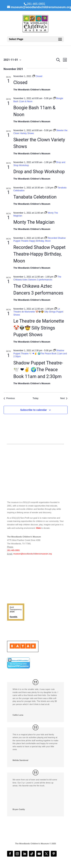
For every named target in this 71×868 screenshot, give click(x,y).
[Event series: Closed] (37, 76)
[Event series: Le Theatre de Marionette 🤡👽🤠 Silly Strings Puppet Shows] (38, 312)
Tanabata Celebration (35, 197)
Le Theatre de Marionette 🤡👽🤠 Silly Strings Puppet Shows (39, 328)
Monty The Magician (34, 222)
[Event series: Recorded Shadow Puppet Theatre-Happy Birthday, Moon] (40, 240)
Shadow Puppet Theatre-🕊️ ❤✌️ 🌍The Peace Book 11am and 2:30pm (38, 370)
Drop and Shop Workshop (39, 172)
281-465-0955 (13, 550)
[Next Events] (64, 398)
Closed (20, 83)
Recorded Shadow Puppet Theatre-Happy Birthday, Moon (40, 254)
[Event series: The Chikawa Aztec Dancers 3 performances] (37, 278)
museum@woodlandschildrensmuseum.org (32, 554)
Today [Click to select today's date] (35, 398)
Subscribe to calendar (33, 410)
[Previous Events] (9, 398)
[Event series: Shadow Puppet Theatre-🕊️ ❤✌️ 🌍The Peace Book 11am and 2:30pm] (40, 353)
